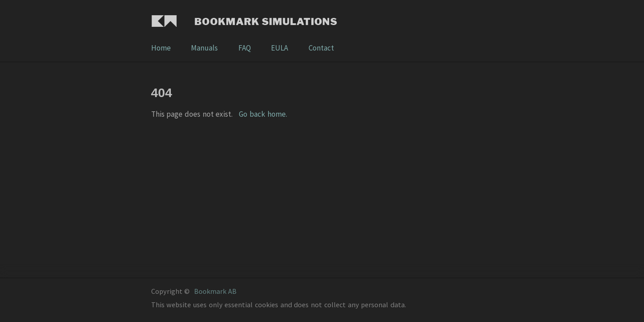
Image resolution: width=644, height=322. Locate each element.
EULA (280, 48)
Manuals (205, 48)
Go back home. (263, 114)
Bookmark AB (216, 291)
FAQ (245, 48)
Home (162, 48)
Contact (321, 48)
